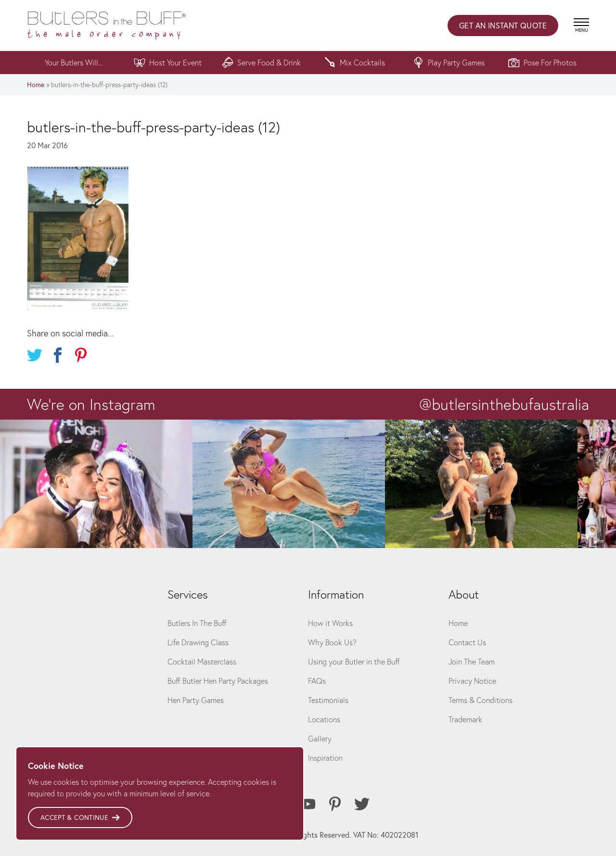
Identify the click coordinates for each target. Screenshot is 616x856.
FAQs (317, 681)
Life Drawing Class (198, 642)
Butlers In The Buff (197, 623)
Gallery (320, 738)
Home (36, 84)
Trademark (465, 719)
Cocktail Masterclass (202, 661)
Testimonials (328, 700)
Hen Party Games (196, 700)
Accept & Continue (80, 817)
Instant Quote (503, 26)
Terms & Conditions (481, 700)
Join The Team (472, 661)
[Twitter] (362, 804)
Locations (324, 719)
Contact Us (467, 642)
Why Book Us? (332, 642)
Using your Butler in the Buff (354, 661)
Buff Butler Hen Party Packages (218, 681)
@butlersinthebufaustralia (504, 404)
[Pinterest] (335, 804)
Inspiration (325, 758)
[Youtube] (308, 804)
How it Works (330, 623)
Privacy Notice (472, 681)
